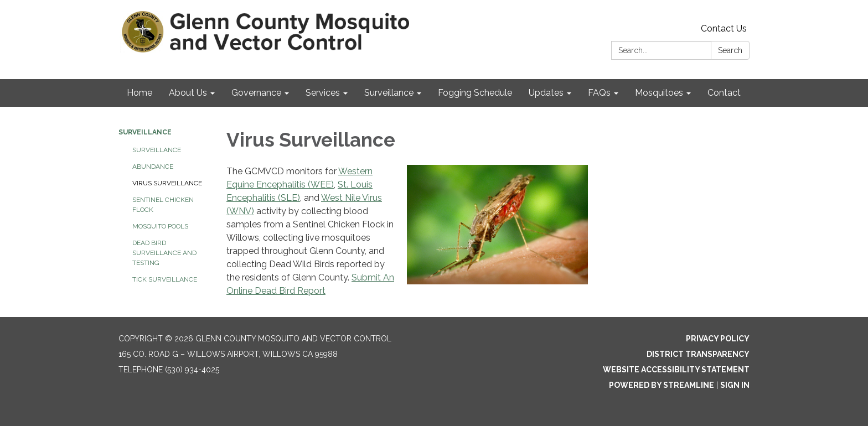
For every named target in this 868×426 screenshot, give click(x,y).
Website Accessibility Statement (676, 370)
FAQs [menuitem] (599, 93)
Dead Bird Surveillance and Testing (164, 253)
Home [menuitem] (139, 93)
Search (730, 50)
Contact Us (724, 28)
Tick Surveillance (165, 279)
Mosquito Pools (160, 226)
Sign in (735, 385)
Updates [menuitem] (546, 93)
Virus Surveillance (167, 183)
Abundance (153, 167)
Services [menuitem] (323, 93)
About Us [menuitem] (188, 93)
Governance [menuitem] (256, 93)
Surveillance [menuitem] (389, 93)
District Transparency (698, 354)
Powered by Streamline (662, 385)
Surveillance (145, 132)
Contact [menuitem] (724, 93)
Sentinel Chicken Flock (163, 205)
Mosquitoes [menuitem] (659, 93)
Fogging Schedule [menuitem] (475, 93)
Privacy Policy (718, 339)
